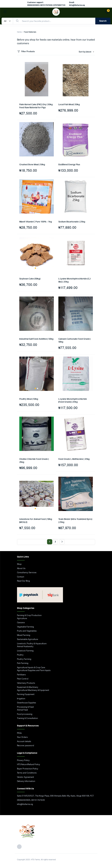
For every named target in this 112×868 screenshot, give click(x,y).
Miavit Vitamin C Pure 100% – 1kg (36, 222)
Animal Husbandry (25, 647)
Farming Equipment (26, 694)
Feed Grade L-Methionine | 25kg (74, 459)
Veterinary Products (26, 683)
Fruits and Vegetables (27, 631)
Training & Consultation (27, 718)
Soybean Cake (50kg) (30, 279)
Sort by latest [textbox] (85, 52)
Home (19, 32)
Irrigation (21, 699)
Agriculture (22, 619)
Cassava (21, 623)
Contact (21, 577)
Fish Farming (23, 663)
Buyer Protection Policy (28, 769)
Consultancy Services (27, 573)
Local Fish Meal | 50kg (69, 105)
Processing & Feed (25, 707)
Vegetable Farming (26, 627)
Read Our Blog (24, 581)
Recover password (26, 746)
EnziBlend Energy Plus (69, 165)
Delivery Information (26, 781)
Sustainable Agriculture (28, 639)
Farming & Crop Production (29, 615)
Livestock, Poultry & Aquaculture (32, 644)
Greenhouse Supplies (27, 703)
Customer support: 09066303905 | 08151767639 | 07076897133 (46, 4)
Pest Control (23, 679)
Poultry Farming (24, 659)
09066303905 (24, 800)
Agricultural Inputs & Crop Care (31, 668)
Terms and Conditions (27, 773)
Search (103, 21)
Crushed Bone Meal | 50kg (32, 165)
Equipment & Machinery (28, 687)
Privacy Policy (23, 760)
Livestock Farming (25, 651)
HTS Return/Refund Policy (28, 765)
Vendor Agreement (26, 777)
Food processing (25, 714)
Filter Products (26, 52)
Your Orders (22, 737)
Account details (24, 742)
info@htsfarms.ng (25, 804)
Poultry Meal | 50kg (29, 399)
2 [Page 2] (55, 542)
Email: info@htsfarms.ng (77, 4)
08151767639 (38, 800)
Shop (19, 564)
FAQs (19, 733)
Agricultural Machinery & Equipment (33, 690)
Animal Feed (23, 710)
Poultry (20, 655)
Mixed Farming (24, 635)
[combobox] (86, 52)
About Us (21, 569)
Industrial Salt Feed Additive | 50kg (36, 339)
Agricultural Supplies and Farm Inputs (34, 671)
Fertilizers (21, 675)
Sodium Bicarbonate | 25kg (72, 222)
